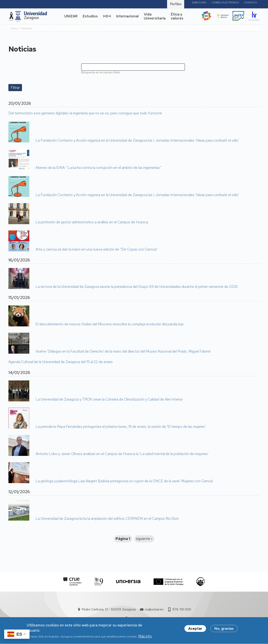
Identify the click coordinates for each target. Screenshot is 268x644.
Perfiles (176, 4)
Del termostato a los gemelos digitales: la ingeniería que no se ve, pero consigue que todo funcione (85, 113)
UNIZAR (71, 16)
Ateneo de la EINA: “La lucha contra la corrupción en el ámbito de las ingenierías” (98, 168)
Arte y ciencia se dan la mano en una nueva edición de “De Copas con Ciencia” (97, 250)
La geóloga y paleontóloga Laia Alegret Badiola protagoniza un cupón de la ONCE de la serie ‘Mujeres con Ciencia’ (124, 481)
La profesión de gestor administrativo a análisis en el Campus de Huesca (92, 222)
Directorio (199, 3)
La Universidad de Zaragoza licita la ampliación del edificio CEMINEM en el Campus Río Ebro (107, 519)
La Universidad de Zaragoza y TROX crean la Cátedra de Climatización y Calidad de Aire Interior (109, 400)
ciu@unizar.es (154, 609)
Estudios (90, 16)
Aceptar (195, 630)
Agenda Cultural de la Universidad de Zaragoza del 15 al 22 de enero (61, 362)
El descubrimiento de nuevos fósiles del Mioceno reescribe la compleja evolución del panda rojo (110, 324)
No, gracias (224, 630)
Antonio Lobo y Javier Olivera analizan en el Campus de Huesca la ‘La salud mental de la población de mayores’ (122, 454)
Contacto (251, 3)
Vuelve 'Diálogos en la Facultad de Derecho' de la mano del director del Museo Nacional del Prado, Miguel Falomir (123, 352)
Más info (145, 638)
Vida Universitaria (155, 16)
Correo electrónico (225, 3)
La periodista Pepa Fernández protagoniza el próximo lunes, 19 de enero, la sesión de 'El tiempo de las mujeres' (121, 427)
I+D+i (107, 16)
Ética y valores (177, 16)
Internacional (127, 16)
